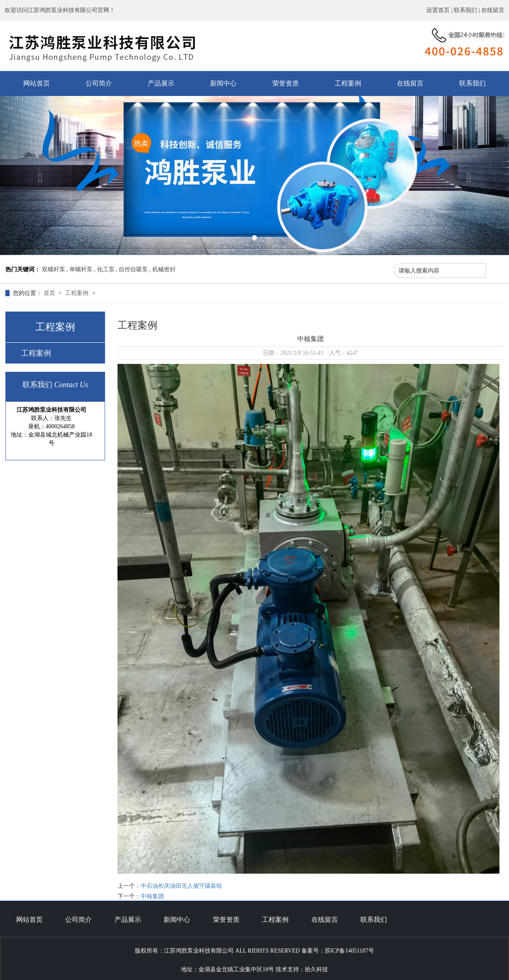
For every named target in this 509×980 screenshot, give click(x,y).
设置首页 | (440, 10)
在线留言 (493, 10)
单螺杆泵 (81, 269)
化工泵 (106, 269)
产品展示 (161, 83)
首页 (50, 293)
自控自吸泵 (133, 269)
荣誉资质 (286, 83)
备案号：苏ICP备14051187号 (338, 951)
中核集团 (152, 896)
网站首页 (37, 83)
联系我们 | (467, 10)
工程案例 (348, 83)
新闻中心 (223, 83)
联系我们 (472, 83)
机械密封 (164, 269)
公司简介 (99, 83)
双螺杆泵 (54, 269)
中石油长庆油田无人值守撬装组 (181, 886)
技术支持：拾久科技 (302, 969)
